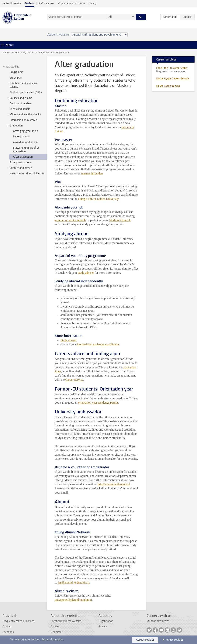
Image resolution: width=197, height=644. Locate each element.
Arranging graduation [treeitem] (26, 131)
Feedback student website (66, 621)
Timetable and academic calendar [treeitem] (22, 85)
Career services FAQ (168, 86)
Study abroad (69, 340)
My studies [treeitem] (11, 67)
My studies (28, 53)
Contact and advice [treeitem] (19, 168)
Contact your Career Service (173, 79)
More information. (53, 640)
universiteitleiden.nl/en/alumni (73, 600)
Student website (11, 53)
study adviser (86, 273)
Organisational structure (71, 3)
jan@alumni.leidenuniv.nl (74, 582)
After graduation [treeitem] (23, 157)
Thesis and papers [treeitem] (20, 109)
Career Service (74, 380)
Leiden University (12, 3)
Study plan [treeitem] (16, 78)
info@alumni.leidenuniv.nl (114, 484)
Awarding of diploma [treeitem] (25, 142)
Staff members (46, 3)
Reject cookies (174, 640)
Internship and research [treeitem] (23, 120)
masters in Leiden (92, 173)
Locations (8, 632)
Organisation (106, 621)
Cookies (55, 627)
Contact (7, 627)
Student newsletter (158, 621)
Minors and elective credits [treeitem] (23, 115)
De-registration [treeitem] (22, 137)
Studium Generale (120, 220)
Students (30, 3)
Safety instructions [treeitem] (21, 162)
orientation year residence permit (98, 403)
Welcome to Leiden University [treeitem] (27, 173)
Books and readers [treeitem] (20, 103)
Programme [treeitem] (16, 72)
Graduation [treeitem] (14, 126)
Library (92, 3)
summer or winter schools (71, 220)
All (110, 17)
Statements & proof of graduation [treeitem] (26, 150)
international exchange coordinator (98, 344)
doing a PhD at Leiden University (98, 199)
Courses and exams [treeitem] (19, 98)
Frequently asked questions (18, 621)
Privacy (103, 627)
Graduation (43, 53)
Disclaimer (56, 632)
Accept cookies (145, 640)
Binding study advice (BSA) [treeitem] (26, 92)
